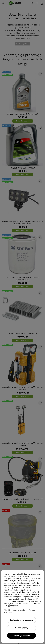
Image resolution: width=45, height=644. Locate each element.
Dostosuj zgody (22, 628)
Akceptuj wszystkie (22, 636)
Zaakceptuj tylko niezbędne (22, 620)
